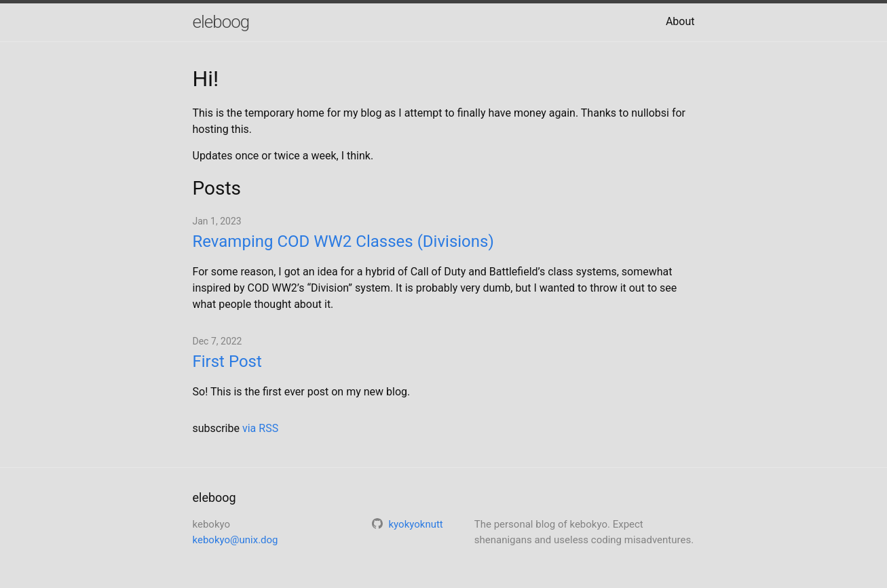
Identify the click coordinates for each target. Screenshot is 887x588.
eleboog (221, 22)
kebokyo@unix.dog (235, 540)
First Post (227, 361)
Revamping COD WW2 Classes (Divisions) (343, 241)
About (680, 21)
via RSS (260, 428)
